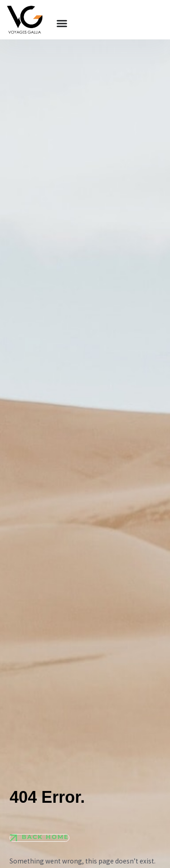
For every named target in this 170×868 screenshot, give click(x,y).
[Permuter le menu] (62, 23)
